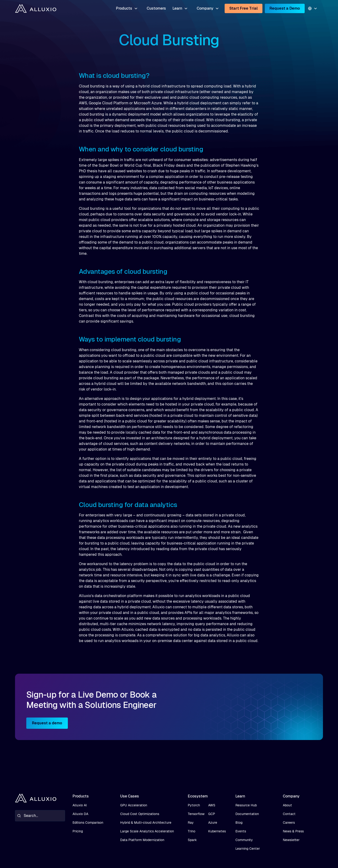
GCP (212, 814)
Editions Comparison (88, 823)
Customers (156, 8)
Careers (289, 823)
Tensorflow (196, 814)
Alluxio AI (80, 805)
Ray (191, 823)
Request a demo (47, 723)
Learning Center (248, 849)
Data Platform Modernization (142, 840)
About (287, 805)
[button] (127, 8)
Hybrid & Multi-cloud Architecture (146, 823)
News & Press (293, 831)
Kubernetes (217, 831)
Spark (192, 840)
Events (241, 831)
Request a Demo (285, 8)
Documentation (247, 814)
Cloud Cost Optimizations (140, 814)
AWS (212, 805)
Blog (239, 823)
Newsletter (291, 840)
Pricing (78, 831)
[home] (36, 9)
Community (244, 840)
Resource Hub (246, 805)
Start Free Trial (244, 8)
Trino (192, 831)
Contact (289, 814)
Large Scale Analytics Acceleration (147, 831)
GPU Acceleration (134, 805)
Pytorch (194, 805)
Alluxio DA (80, 814)
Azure (213, 823)
